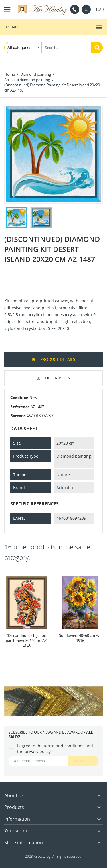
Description (57, 378)
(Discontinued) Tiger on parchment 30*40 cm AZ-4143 (27, 640)
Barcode (18, 416)
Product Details (57, 359)
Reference (20, 407)
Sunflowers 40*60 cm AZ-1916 (80, 638)
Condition (19, 398)
